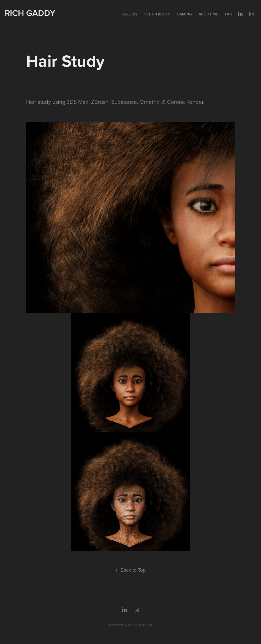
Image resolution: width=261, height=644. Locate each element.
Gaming (184, 14)
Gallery (130, 14)
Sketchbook (157, 14)
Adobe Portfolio (140, 625)
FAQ (229, 14)
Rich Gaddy (30, 13)
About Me (208, 14)
